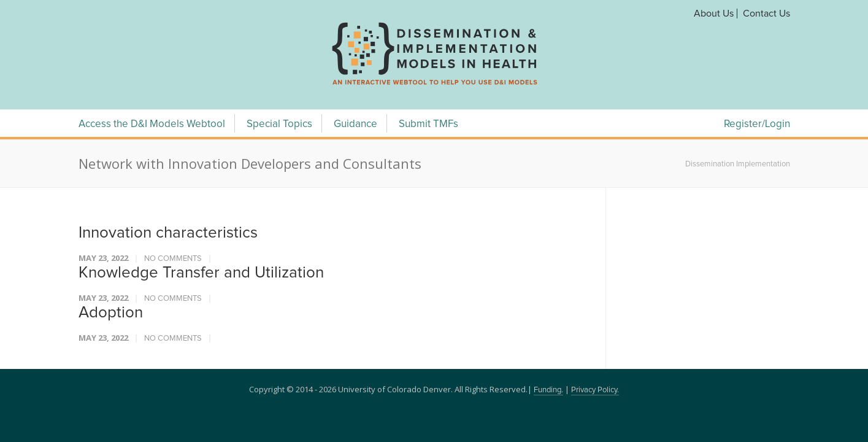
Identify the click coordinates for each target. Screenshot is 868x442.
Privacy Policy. (595, 390)
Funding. (548, 390)
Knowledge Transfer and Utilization (201, 273)
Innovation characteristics (168, 233)
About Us (714, 14)
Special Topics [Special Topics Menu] (279, 124)
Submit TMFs (428, 124)
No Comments (173, 259)
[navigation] (434, 85)
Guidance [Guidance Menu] (355, 124)
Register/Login (757, 124)
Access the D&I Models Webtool (152, 124)
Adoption (111, 312)
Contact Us (766, 14)
